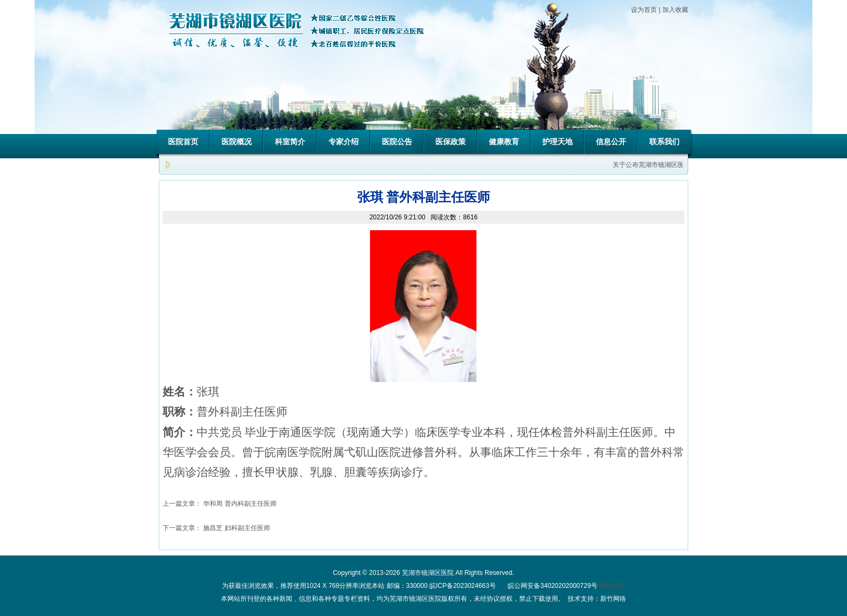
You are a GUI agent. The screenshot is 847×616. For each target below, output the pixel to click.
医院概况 (237, 142)
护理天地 (557, 142)
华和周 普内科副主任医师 (240, 504)
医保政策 (451, 142)
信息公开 (611, 142)
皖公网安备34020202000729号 (552, 586)
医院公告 (397, 142)
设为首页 (644, 10)
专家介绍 (344, 142)
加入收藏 (675, 10)
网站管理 (612, 586)
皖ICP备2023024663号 (463, 586)
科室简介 (290, 142)
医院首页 (183, 142)
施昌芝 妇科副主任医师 (236, 528)
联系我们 (664, 142)
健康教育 (504, 142)
